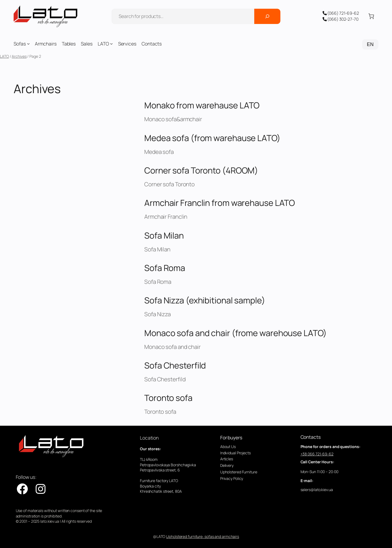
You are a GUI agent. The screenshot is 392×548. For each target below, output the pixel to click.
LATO (4, 56)
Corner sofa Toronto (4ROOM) (201, 170)
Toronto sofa (168, 398)
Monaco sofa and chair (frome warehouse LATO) (235, 333)
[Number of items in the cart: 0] (371, 16)
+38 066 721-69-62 (317, 454)
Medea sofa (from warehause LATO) (212, 138)
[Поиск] (267, 16)
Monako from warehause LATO (202, 105)
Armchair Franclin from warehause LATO (220, 203)
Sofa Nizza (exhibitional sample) (205, 300)
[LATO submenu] (111, 44)
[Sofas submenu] (28, 44)
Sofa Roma (165, 268)
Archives (19, 56)
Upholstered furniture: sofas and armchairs (203, 536)
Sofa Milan (164, 235)
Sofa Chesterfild (175, 365)
